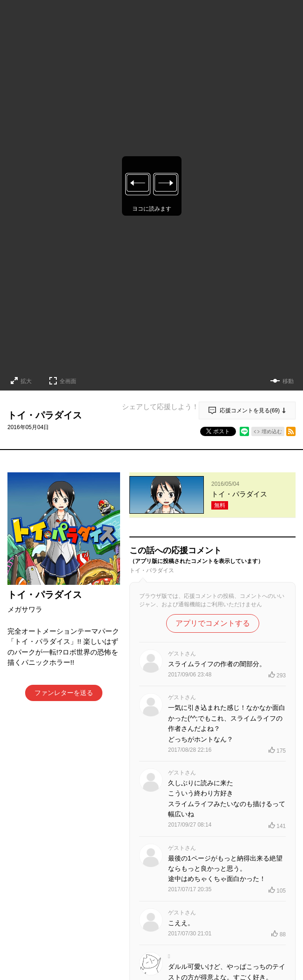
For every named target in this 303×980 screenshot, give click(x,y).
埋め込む (272, 431)
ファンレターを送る (64, 693)
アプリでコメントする (213, 623)
